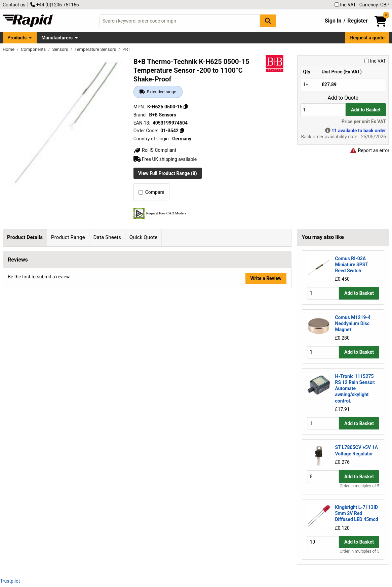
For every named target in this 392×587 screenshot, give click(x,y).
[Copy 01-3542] (182, 131)
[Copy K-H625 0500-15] (186, 107)
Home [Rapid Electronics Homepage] (9, 49)
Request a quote (367, 38)
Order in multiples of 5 (359, 486)
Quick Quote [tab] (144, 237)
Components (34, 49)
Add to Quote (343, 98)
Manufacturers (57, 38)
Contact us (14, 5)
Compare (151, 192)
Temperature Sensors (96, 49)
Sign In (333, 21)
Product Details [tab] (25, 237)
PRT (126, 49)
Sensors (61, 49)
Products (17, 38)
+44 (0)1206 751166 (54, 5)
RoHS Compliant (155, 150)
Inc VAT (345, 5)
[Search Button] (268, 21)
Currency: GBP (374, 5)
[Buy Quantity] (323, 110)
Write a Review (266, 386)
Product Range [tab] (68, 237)
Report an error (369, 150)
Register (357, 21)
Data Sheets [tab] (107, 237)
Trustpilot (10, 581)
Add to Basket (366, 110)
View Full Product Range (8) (168, 173)
